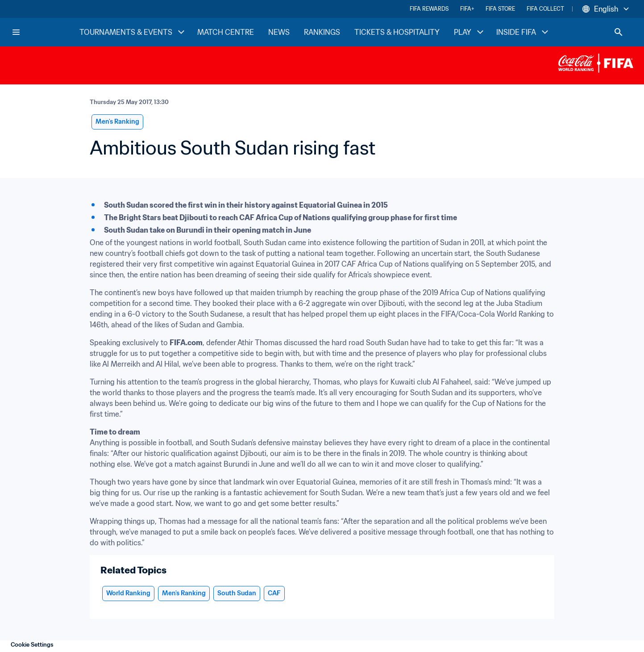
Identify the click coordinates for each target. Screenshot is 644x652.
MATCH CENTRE (226, 32)
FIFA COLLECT (545, 9)
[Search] (619, 32)
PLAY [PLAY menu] (470, 32)
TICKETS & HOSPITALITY (397, 32)
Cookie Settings (32, 645)
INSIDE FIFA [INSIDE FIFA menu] (523, 32)
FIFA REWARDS (429, 9)
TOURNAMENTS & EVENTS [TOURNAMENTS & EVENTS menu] (133, 32)
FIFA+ (467, 9)
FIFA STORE (500, 9)
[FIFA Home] (45, 32)
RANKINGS (322, 32)
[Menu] (16, 32)
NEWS (279, 32)
